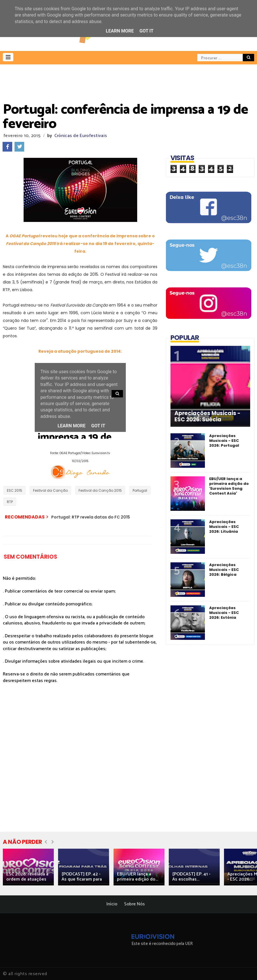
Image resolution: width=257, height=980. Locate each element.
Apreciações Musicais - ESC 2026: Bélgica (224, 570)
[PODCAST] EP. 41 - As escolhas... (191, 877)
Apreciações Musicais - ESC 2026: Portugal (224, 441)
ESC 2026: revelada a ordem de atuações (27, 877)
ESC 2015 (15, 490)
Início (112, 904)
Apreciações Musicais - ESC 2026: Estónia (224, 613)
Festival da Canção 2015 (100, 490)
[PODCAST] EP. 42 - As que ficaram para (82, 877)
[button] (8, 57)
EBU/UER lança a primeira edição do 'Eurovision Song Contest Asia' (229, 486)
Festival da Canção (50, 490)
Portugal (140, 490)
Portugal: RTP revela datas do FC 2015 (91, 517)
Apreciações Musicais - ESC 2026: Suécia (207, 416)
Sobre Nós (134, 904)
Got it (146, 31)
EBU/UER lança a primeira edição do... (137, 877)
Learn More (120, 31)
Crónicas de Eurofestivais (81, 136)
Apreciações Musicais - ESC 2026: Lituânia (224, 527)
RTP (10, 502)
